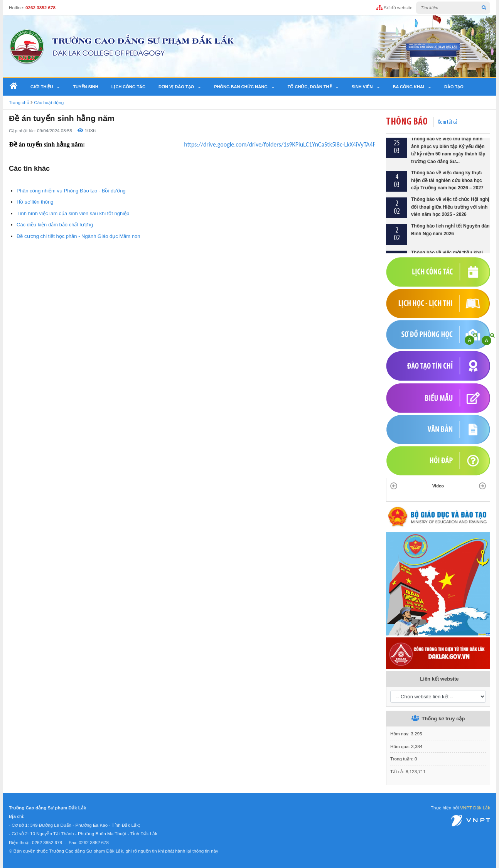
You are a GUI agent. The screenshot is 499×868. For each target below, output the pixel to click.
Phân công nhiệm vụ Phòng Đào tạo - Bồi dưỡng (71, 191)
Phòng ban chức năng (241, 87)
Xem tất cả (448, 122)
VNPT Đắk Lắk (475, 808)
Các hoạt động (49, 102)
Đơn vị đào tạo (176, 87)
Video (438, 486)
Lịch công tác (128, 87)
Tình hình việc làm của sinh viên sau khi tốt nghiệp (73, 213)
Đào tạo (454, 87)
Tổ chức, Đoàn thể (310, 87)
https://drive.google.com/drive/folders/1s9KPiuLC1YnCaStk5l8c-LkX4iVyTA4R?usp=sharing (297, 144)
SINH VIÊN (362, 87)
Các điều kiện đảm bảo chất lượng (55, 225)
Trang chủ (19, 102)
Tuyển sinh (85, 87)
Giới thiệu (42, 87)
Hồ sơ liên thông (35, 202)
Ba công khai (409, 87)
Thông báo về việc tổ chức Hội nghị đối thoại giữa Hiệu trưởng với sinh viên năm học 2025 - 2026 (450, 209)
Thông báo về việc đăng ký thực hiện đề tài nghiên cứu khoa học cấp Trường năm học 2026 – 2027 (447, 182)
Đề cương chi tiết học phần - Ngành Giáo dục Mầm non (78, 236)
